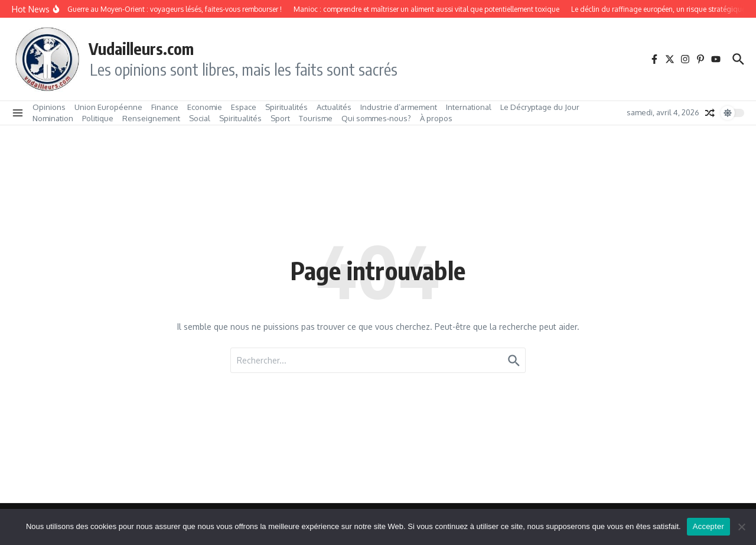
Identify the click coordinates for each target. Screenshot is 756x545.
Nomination (53, 118)
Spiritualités (286, 107)
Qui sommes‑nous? (376, 118)
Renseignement (151, 118)
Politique (98, 118)
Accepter (708, 526)
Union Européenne (108, 107)
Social (200, 118)
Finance (165, 107)
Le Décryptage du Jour (540, 107)
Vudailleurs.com (141, 48)
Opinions (49, 107)
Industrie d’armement (399, 107)
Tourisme (316, 118)
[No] (741, 527)
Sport (280, 118)
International (469, 107)
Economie (205, 107)
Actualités (334, 107)
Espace (244, 107)
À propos (436, 118)
